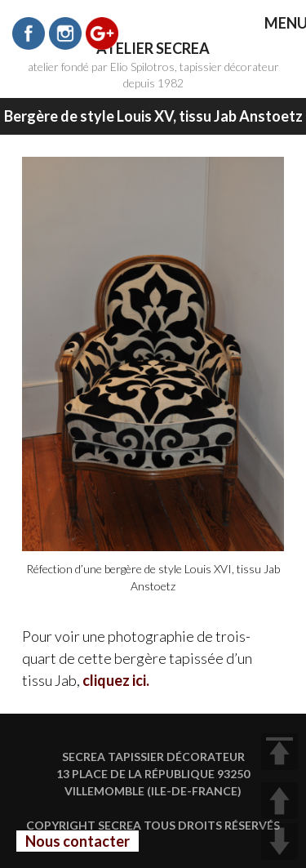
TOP (279, 752)
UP (279, 801)
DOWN (279, 841)
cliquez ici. (116, 680)
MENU (274, 24)
